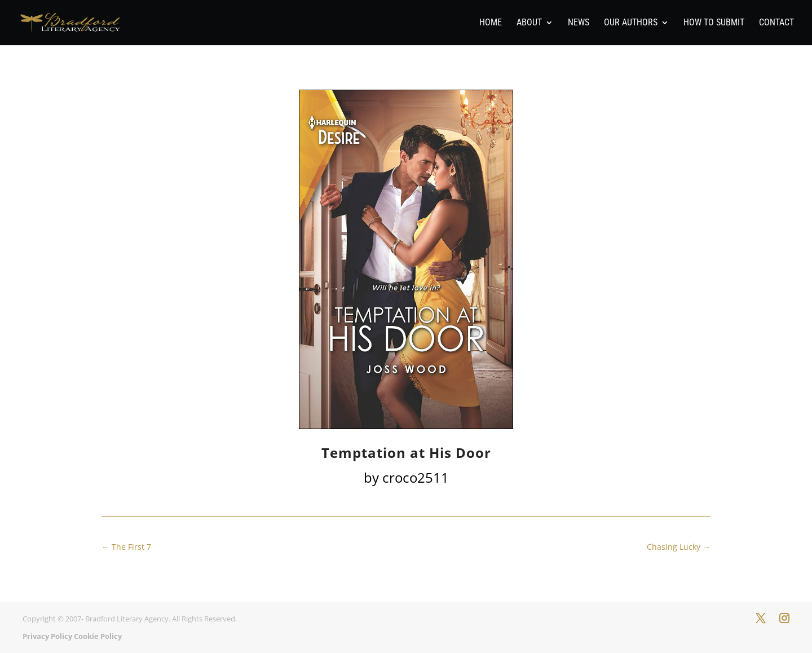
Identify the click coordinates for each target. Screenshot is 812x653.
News (579, 23)
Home (491, 23)
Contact (776, 23)
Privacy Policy (47, 636)
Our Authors (631, 23)
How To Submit (714, 23)
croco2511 (416, 477)
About (529, 23)
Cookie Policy (98, 636)
